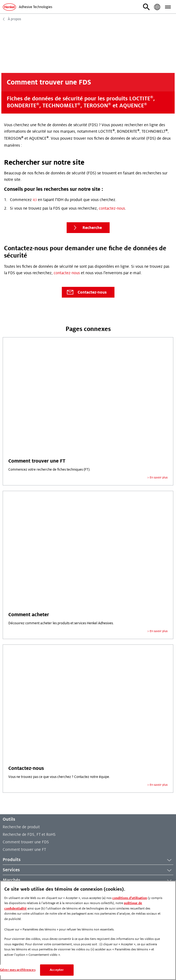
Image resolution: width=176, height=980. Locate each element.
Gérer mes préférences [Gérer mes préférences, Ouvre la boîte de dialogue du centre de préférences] (18, 970)
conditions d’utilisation (130, 898)
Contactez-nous (86, 292)
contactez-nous (112, 208)
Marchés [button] (88, 880)
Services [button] (88, 870)
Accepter (57, 970)
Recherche (86, 228)
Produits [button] (88, 860)
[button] (146, 7)
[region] (88, 930)
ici (35, 200)
